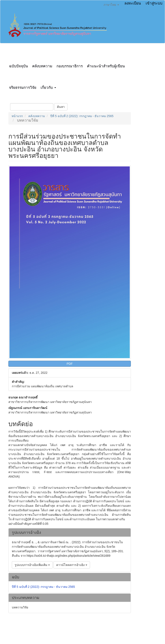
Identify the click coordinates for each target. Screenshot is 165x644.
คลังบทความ (42, 66)
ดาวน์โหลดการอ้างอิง (72, 565)
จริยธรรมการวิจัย (23, 88)
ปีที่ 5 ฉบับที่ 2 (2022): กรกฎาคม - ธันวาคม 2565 (82, 116)
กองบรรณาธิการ (70, 66)
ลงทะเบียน (133, 3)
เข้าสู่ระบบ (154, 3)
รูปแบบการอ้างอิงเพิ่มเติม (32, 565)
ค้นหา (61, 107)
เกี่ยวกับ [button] (48, 88)
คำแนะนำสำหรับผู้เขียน (106, 66)
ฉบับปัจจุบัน (18, 66)
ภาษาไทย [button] (111, 5)
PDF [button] (70, 364)
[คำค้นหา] (32, 107)
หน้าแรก (17, 116)
